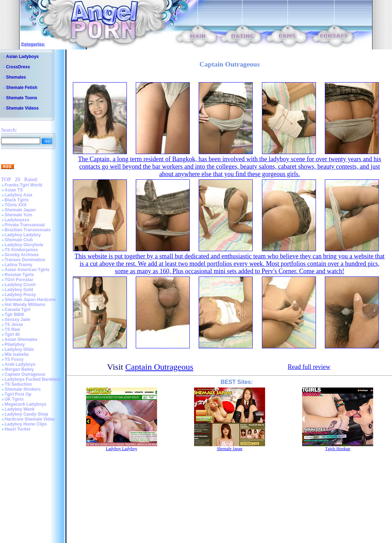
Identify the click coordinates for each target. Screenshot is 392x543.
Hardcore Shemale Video (30, 419)
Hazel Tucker (18, 429)
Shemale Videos (22, 108)
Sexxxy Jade (17, 320)
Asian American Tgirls (27, 270)
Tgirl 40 (12, 334)
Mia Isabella (17, 354)
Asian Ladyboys (22, 57)
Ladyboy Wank (20, 409)
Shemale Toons (22, 98)
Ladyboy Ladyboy (23, 235)
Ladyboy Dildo (19, 349)
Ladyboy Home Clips (26, 424)
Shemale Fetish (22, 88)
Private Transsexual (25, 225)
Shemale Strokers (23, 389)
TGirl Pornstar (19, 280)
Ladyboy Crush (20, 285)
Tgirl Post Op (18, 394)
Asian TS (14, 190)
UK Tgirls (14, 399)
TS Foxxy (14, 359)
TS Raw (12, 330)
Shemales (16, 77)
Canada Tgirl (18, 310)
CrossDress (18, 67)
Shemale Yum (18, 215)
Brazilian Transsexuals (28, 230)
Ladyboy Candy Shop (26, 414)
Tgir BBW (14, 315)
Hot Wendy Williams (25, 305)
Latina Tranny (18, 265)
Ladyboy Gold (19, 290)
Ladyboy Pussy (20, 295)
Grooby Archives (22, 255)
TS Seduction (18, 384)
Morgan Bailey (19, 369)
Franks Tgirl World (23, 185)
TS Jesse (14, 325)
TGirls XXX (16, 205)
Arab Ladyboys (20, 364)
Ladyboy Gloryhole (24, 245)
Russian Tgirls (19, 275)
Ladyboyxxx (17, 220)
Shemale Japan (20, 210)
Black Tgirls (17, 200)
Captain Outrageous (25, 374)
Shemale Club (19, 240)
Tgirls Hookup (338, 449)
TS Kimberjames (21, 250)
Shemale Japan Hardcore (30, 300)
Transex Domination (25, 260)
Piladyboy (15, 344)
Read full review (309, 367)
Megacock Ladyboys (25, 404)
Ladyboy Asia (18, 195)
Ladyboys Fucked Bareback (33, 379)
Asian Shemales (21, 339)
